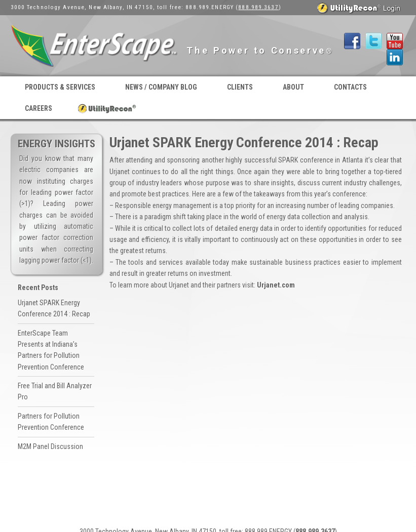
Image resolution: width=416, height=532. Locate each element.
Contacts (350, 87)
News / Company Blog (161, 87)
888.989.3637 (258, 7)
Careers (39, 108)
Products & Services (60, 87)
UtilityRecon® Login (107, 108)
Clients (240, 87)
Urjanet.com (276, 285)
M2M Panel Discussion (50, 446)
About (293, 87)
